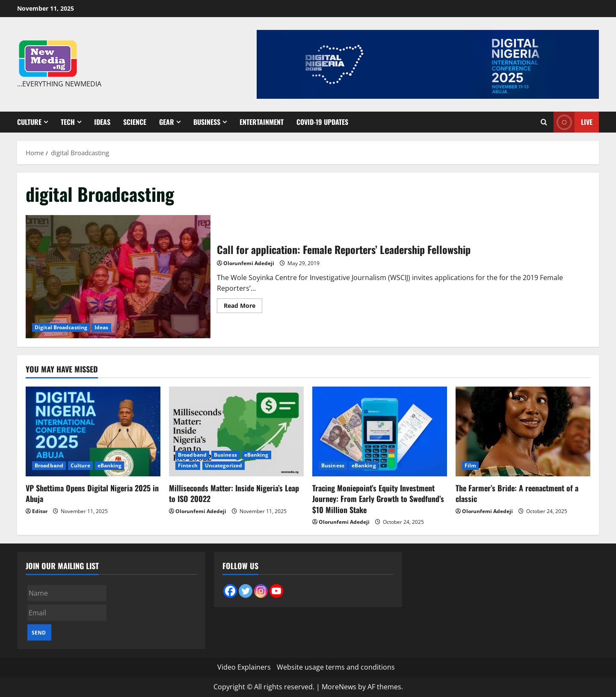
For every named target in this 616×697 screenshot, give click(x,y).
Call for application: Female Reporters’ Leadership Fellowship (118, 277)
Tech (68, 122)
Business (207, 122)
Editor (40, 511)
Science (135, 122)
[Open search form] (544, 122)
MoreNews (339, 687)
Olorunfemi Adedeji (249, 263)
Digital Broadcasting (61, 327)
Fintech (188, 465)
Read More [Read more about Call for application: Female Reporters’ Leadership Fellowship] (243, 307)
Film (470, 465)
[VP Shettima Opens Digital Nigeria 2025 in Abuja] (93, 431)
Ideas (102, 122)
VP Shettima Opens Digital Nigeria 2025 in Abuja (92, 493)
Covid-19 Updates (322, 122)
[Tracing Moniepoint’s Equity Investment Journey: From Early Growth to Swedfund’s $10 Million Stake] (380, 431)
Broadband (49, 465)
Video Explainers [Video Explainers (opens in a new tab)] (244, 667)
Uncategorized (224, 465)
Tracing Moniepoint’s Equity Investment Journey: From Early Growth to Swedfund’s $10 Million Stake (378, 499)
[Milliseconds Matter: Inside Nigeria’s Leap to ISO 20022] (236, 431)
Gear (167, 122)
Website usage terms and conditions (336, 667)
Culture (29, 122)
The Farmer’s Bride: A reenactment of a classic (517, 493)
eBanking (110, 465)
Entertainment (262, 122)
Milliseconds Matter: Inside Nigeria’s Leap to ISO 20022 (234, 493)
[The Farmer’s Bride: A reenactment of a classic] (523, 431)
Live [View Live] (573, 122)
